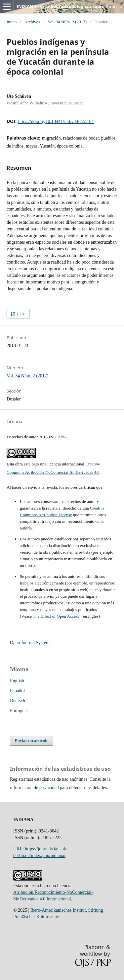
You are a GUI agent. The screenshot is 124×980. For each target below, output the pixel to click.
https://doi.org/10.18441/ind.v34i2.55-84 (56, 122)
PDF (20, 314)
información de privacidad (34, 788)
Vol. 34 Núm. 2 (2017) (67, 22)
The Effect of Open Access (56, 616)
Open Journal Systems (31, 643)
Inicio (12, 22)
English (17, 681)
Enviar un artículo (31, 740)
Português (19, 711)
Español (17, 691)
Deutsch (18, 701)
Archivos (32, 22)
